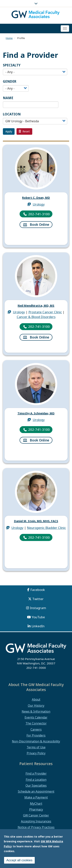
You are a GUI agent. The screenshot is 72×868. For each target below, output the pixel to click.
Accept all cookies (19, 860)
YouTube (38, 617)
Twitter (38, 599)
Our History (36, 706)
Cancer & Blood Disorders (36, 317)
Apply (9, 131)
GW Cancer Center (36, 815)
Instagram (38, 608)
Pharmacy (36, 809)
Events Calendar (36, 717)
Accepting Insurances (36, 821)
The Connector (36, 723)
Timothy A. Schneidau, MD (36, 413)
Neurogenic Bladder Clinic (46, 528)
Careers (36, 729)
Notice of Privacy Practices (36, 827)
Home (9, 38)
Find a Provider (36, 773)
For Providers (36, 735)
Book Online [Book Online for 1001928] (39, 225)
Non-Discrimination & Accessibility (36, 741)
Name (8, 98)
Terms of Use (36, 747)
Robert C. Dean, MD (36, 197)
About (36, 699)
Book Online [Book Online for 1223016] (39, 338)
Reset (24, 131)
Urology (39, 205)
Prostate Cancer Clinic (45, 312)
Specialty (12, 65)
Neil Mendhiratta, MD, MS (36, 305)
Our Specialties (36, 786)
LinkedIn (38, 626)
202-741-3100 (39, 214)
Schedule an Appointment (36, 791)
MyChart (36, 804)
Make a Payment (36, 797)
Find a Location (36, 780)
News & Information (36, 711)
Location (12, 114)
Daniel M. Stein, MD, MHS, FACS (36, 521)
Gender (10, 81)
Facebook (38, 590)
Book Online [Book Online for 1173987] (39, 441)
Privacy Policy (36, 753)
